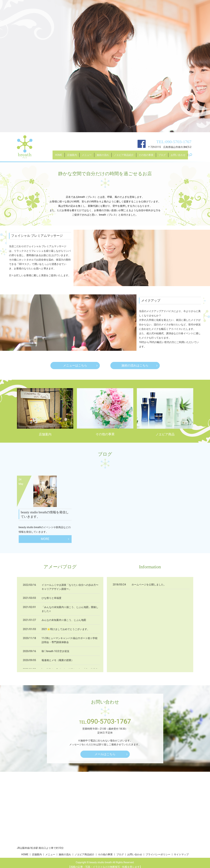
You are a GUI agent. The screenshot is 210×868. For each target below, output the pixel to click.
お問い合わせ (178, 157)
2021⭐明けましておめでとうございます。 (66, 629)
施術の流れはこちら (135, 366)
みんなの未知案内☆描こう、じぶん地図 (64, 620)
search (192, 157)
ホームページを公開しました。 (149, 585)
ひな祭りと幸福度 (51, 598)
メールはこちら (105, 754)
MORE (45, 539)
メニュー (87, 157)
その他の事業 (146, 157)
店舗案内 (72, 157)
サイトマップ (181, 855)
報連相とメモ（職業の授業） (58, 660)
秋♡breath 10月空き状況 (55, 651)
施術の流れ (103, 157)
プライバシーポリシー (158, 855)
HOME (59, 157)
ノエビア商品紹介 (124, 157)
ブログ (162, 157)
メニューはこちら (75, 366)
